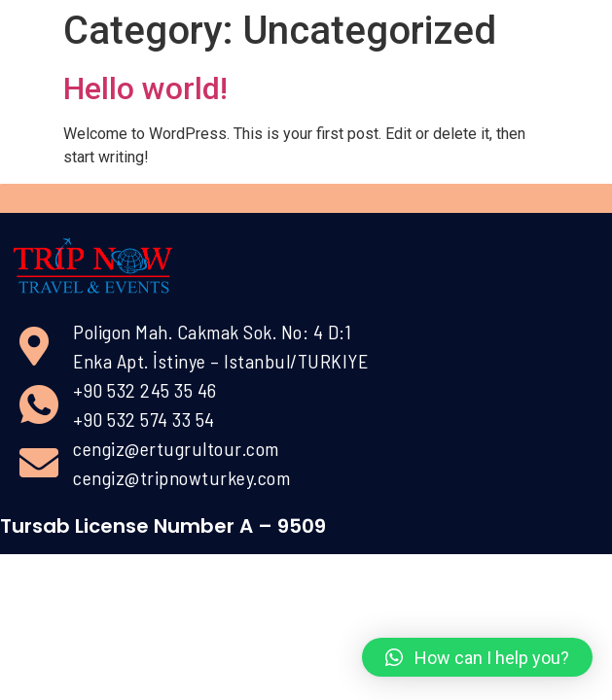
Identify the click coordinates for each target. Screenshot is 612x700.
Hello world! (145, 88)
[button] (477, 657)
